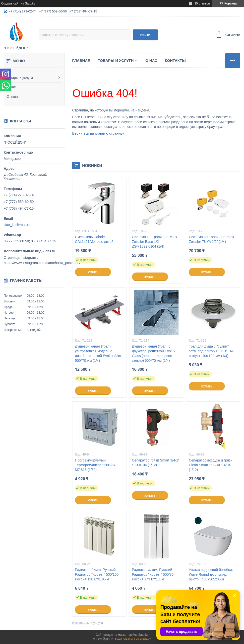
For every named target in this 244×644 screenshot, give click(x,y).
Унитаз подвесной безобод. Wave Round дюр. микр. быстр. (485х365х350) (211, 574)
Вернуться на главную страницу (98, 133)
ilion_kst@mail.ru (17, 225)
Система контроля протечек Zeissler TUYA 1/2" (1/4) (211, 239)
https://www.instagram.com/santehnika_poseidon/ (42, 263)
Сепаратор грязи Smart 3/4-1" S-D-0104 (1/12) (156, 463)
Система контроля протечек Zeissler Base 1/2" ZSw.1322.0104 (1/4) (154, 242)
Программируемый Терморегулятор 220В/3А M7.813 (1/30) (95, 465)
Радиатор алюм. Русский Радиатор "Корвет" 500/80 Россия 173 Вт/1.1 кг (153, 574)
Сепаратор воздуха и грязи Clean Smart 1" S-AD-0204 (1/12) (211, 465)
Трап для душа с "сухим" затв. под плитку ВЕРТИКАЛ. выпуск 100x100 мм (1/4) (212, 351)
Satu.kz (143, 635)
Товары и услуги (20, 78)
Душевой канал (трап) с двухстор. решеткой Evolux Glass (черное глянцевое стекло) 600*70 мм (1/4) (154, 353)
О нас (11, 87)
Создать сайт (10, 3)
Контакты (175, 60)
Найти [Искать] (145, 35)
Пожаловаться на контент (133, 639)
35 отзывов (202, 3)
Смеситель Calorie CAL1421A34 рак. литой (94, 239)
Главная (81, 60)
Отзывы (13, 96)
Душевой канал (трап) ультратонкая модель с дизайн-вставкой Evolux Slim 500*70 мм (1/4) (98, 353)
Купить (93, 272)
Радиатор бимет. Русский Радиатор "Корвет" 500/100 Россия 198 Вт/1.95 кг (97, 574)
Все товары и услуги (88, 623)
